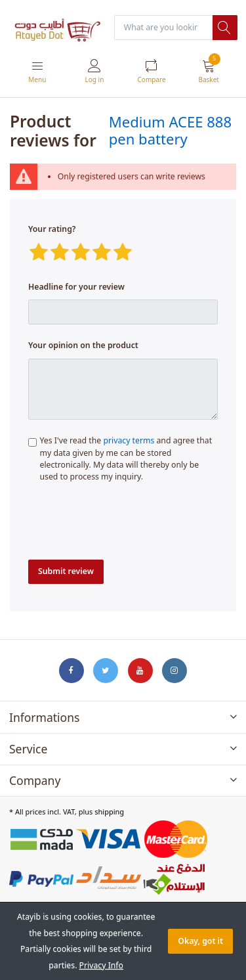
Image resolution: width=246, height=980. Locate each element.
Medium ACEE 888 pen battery (170, 130)
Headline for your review (76, 287)
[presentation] (128, 525)
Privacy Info (101, 965)
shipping (109, 812)
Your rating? (52, 229)
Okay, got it (200, 941)
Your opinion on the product (83, 345)
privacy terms (129, 440)
